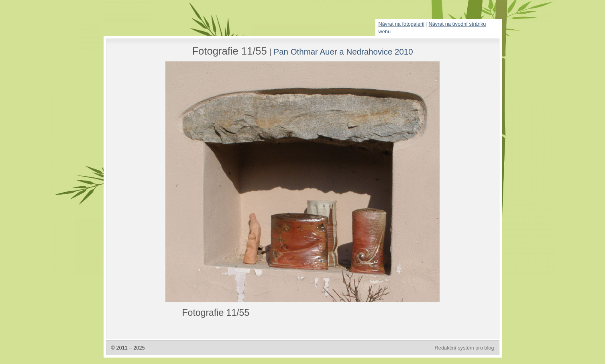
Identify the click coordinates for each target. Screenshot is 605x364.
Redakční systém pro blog (464, 348)
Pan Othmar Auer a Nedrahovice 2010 (343, 52)
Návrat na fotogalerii (402, 24)
